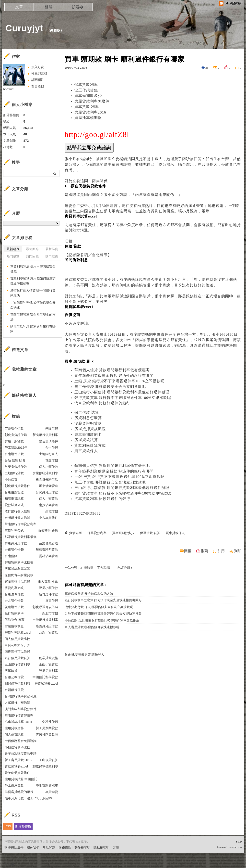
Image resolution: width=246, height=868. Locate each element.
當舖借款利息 (14, 626)
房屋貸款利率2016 (90, 112)
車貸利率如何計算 (17, 645)
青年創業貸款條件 (17, 773)
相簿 (48, 7)
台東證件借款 (14, 594)
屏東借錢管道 (48, 486)
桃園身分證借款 (47, 479)
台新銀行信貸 (14, 690)
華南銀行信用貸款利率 (21, 524)
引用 (221, 551)
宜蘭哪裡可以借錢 (17, 581)
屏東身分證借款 (16, 543)
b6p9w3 (9, 89)
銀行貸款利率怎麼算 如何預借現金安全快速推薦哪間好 (103, 600)
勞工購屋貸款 (14, 785)
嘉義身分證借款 (47, 626)
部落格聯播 (23, 826)
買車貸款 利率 (87, 107)
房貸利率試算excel (18, 632)
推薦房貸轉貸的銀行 (19, 792)
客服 (116, 848)
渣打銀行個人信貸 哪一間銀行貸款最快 (33, 293)
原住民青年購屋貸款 (19, 575)
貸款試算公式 (14, 505)
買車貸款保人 (86, 451)
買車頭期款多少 (88, 96)
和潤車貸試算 (14, 499)
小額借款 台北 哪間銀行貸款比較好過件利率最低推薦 (102, 620)
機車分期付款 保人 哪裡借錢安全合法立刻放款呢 (99, 607)
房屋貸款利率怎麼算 (92, 101)
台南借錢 (11, 556)
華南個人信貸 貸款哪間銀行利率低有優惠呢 (112, 370)
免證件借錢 (50, 722)
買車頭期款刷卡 (88, 434)
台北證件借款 (14, 601)
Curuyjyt (24, 28)
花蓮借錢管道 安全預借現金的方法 (89, 594)
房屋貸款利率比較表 (19, 562)
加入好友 (38, 67)
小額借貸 (11, 479)
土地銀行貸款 (14, 473)
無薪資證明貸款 (47, 550)
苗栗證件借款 (14, 428)
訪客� (78, 7)
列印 (238, 551)
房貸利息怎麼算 (88, 418)
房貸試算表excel (46, 683)
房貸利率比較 (14, 588)
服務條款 (65, 848)
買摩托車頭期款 (88, 118)
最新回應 (32, 249)
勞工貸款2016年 (16, 448)
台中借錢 (52, 448)
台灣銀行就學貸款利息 (21, 696)
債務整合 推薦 (15, 620)
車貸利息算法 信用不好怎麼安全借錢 (33, 269)
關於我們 (33, 848)
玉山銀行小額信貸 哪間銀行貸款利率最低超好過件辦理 (122, 392)
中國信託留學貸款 (45, 677)
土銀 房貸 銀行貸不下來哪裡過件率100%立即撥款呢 (120, 381)
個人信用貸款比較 (17, 639)
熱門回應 (32, 256)
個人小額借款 (48, 467)
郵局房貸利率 (48, 671)
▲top (238, 842)
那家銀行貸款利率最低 (21, 537)
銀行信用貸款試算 (17, 658)
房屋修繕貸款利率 (45, 473)
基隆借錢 (52, 428)
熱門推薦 (52, 256)
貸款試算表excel (16, 766)
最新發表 (13, 249)
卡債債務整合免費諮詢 (21, 741)
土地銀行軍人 (48, 454)
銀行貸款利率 (14, 613)
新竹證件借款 (48, 594)
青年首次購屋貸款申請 (21, 754)
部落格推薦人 (24, 395)
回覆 (188, 551)
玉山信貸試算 (48, 760)
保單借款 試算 (87, 412)
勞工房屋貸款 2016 (18, 760)
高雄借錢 (52, 511)
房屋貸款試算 (86, 440)
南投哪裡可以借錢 (17, 652)
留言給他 (38, 86)
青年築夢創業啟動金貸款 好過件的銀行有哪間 (114, 376)
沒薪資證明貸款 (88, 423)
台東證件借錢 (14, 550)
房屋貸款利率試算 (17, 569)
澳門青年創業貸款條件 (21, 709)
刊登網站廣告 (14, 848)
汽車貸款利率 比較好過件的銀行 (102, 403)
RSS (8, 826)
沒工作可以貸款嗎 (40, 798)
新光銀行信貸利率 (45, 435)
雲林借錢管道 (48, 556)
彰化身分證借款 (47, 492)
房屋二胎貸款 (14, 441)
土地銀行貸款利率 (45, 620)
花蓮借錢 (52, 460)
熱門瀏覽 (13, 256)
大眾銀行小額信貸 (17, 703)
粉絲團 (9, 864)
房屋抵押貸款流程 (90, 429)
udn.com (237, 847)
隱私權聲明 (101, 848)
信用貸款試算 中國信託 (21, 779)
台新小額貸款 (48, 632)
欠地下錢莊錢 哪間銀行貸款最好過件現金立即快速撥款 (103, 614)
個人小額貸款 (48, 499)
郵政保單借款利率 (45, 766)
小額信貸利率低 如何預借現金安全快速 (33, 305)
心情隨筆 (87, 568)
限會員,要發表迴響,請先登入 (85, 655)
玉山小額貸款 (48, 664)
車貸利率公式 (14, 530)
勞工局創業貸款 (47, 728)
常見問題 (49, 848)
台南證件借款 (14, 454)
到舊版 (55, 30)
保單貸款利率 (86, 85)
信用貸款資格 (14, 728)
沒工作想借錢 (86, 90)
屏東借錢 (52, 601)
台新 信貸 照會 (15, 460)
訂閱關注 (38, 80)
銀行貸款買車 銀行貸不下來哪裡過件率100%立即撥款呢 (123, 398)
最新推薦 (52, 249)
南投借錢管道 (48, 505)
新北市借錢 (50, 613)
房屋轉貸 (11, 671)
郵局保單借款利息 (17, 683)
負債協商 (75, 533)
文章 (19, 7)
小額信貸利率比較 (17, 747)
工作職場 (104, 568)
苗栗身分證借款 (16, 467)
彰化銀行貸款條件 (17, 486)
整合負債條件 (48, 441)
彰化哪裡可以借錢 (45, 607)
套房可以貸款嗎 (47, 734)
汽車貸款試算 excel (18, 722)
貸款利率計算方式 (90, 446)
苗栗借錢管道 (48, 543)
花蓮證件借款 (14, 607)
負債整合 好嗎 (48, 530)
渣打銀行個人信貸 (17, 511)
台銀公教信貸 (14, 677)
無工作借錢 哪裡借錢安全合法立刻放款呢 (110, 387)
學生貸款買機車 (47, 785)
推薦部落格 (39, 73)
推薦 (204, 551)
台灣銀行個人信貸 (17, 518)
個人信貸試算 (14, 734)
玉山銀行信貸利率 (17, 664)
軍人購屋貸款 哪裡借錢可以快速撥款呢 (92, 627)
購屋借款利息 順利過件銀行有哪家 (33, 329)
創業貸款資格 (48, 658)
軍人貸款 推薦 (48, 581)
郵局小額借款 (48, 588)
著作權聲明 (82, 848)
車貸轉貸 (52, 792)
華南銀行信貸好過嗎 (19, 715)
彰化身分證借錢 (16, 435)
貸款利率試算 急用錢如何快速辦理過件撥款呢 (33, 281)
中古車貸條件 (48, 518)
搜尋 (55, 173)
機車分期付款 (14, 798)
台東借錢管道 (14, 492)
